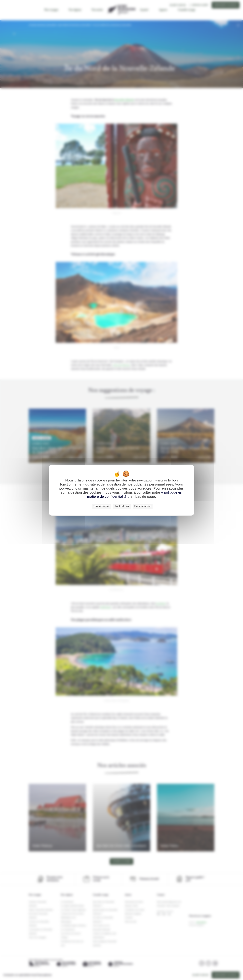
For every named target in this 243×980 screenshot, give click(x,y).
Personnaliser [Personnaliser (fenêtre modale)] (143, 506)
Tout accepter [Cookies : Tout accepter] (101, 506)
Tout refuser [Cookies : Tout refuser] (122, 506)
